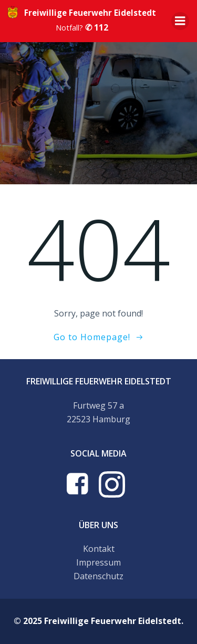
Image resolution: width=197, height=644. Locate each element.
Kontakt (99, 549)
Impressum (98, 562)
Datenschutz (98, 576)
